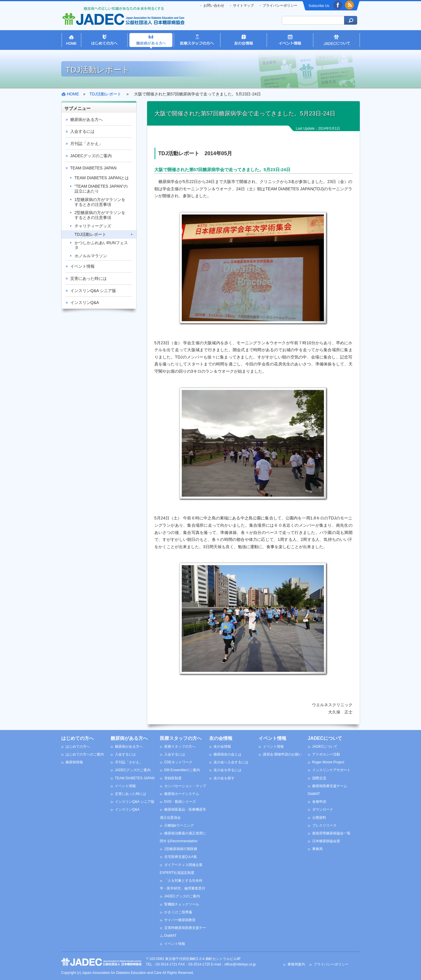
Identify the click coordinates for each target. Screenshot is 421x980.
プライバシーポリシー (280, 6)
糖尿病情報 (74, 762)
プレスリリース (324, 825)
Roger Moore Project (328, 762)
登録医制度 (173, 778)
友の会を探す (224, 778)
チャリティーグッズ (93, 226)
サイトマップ (243, 6)
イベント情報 (82, 266)
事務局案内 (296, 964)
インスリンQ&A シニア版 (93, 291)
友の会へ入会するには (231, 762)
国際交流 (319, 778)
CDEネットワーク (178, 762)
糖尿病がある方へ (86, 119)
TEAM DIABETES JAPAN (93, 168)
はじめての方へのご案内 (85, 754)
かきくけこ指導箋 (178, 912)
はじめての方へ (77, 738)
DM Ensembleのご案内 (182, 770)
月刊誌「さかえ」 (86, 144)
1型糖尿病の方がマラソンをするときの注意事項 (100, 202)
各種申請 (319, 802)
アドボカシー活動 (326, 754)
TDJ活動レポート (91, 234)
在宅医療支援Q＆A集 (181, 857)
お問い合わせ (214, 6)
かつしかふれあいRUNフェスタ (101, 245)
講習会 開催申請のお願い (282, 754)
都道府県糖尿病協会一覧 (331, 833)
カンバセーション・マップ (185, 786)
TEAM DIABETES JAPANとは (102, 178)
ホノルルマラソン (91, 256)
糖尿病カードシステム (182, 794)
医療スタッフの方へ (181, 738)
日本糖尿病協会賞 (326, 841)
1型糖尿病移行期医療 (181, 849)
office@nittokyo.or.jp (240, 964)
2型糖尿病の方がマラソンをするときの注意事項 (100, 215)
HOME (73, 94)
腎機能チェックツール (182, 904)
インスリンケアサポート (331, 770)
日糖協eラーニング (179, 825)
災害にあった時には (88, 278)
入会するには (82, 131)
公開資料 (319, 818)
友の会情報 (221, 738)
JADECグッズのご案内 (91, 156)
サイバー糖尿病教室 (180, 920)
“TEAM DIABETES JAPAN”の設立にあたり (101, 189)
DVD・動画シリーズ (180, 802)
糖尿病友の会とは (227, 754)
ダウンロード (323, 809)
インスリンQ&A (85, 302)
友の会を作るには (227, 770)
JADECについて (325, 738)
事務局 (317, 849)
